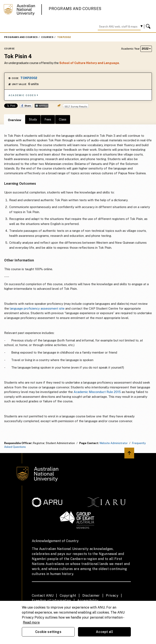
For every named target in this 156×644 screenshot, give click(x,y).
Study (33, 119)
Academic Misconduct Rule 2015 (97, 392)
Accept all (104, 632)
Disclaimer (91, 596)
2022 (146, 49)
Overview (15, 120)
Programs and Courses (75, 9)
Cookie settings (48, 632)
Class (63, 119)
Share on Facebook (26, 106)
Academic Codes (24, 95)
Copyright (68, 596)
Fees (48, 119)
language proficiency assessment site (37, 308)
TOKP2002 (64, 37)
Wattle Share (41, 106)
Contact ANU (43, 596)
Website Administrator (114, 443)
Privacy (112, 596)
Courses (47, 37)
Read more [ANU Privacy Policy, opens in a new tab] (31, 622)
